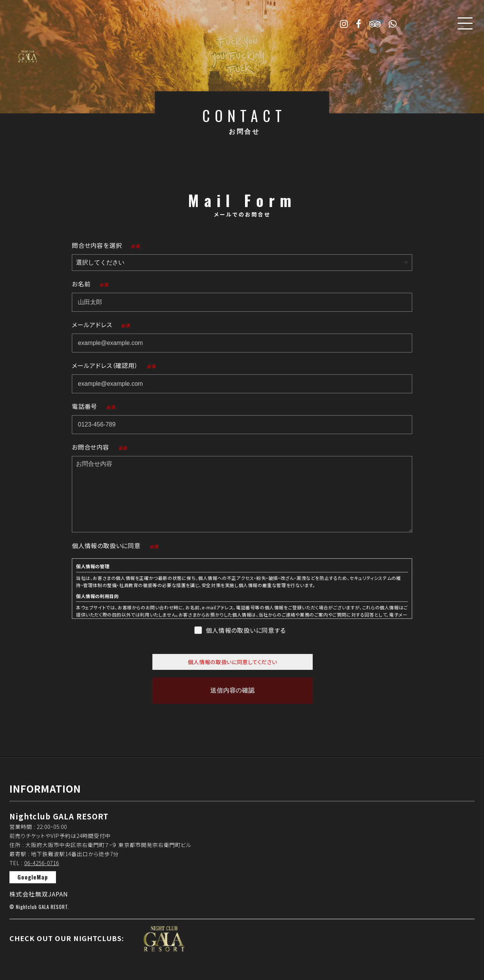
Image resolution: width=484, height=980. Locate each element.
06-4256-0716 (42, 863)
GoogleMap (33, 877)
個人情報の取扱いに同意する (246, 630)
